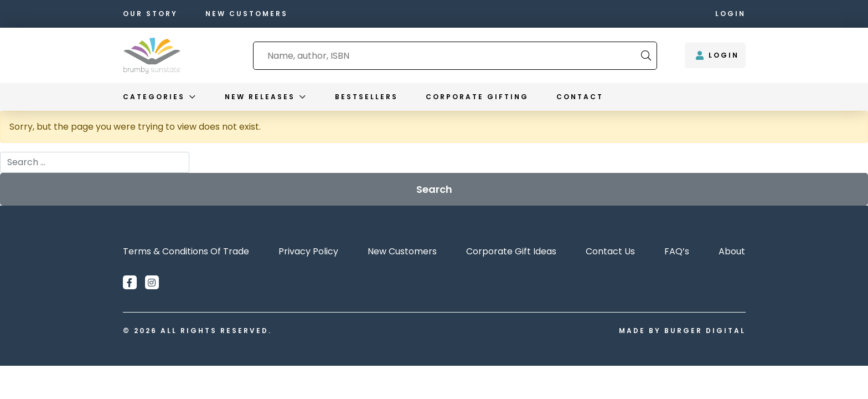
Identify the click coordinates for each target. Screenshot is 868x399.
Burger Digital (705, 331)
